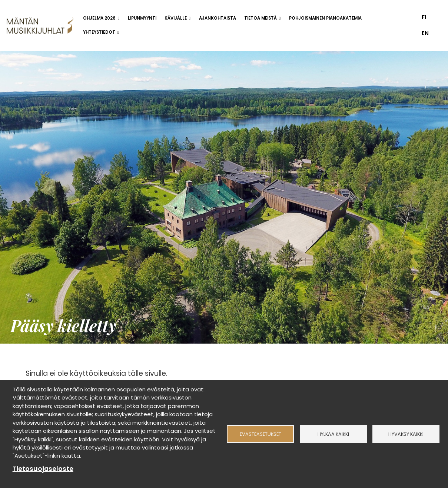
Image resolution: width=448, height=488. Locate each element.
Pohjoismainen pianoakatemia (325, 18)
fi (424, 17)
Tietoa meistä (260, 18)
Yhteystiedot (99, 32)
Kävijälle (176, 18)
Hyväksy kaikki (406, 434)
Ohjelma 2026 (99, 18)
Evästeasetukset (260, 434)
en (425, 33)
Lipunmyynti (142, 18)
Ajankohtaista (218, 18)
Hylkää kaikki (333, 434)
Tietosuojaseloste (43, 469)
